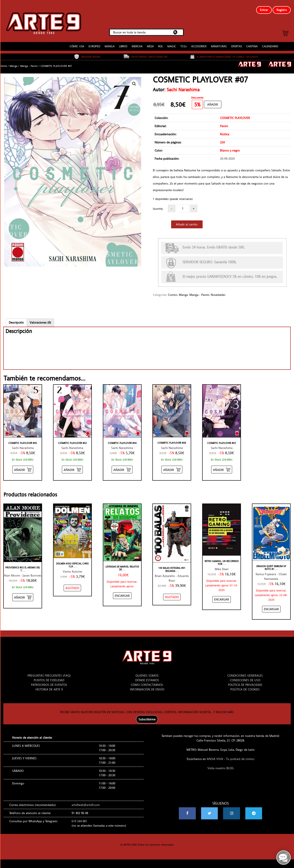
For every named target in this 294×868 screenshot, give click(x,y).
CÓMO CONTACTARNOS (147, 681)
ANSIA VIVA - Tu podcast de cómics (231, 755)
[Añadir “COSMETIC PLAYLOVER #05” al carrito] (23, 466)
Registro (282, 10)
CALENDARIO (270, 43)
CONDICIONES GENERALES (245, 672)
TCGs (184, 43)
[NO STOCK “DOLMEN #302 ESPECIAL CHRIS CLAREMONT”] (72, 584)
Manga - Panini (29, 62)
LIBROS (123, 43)
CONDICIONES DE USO (245, 677)
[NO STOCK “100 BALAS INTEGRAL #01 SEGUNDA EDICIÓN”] (172, 593)
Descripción (16, 319)
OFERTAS (236, 43)
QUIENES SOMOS (147, 672)
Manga (14, 62)
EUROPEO (94, 43)
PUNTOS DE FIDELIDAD (49, 677)
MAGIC (172, 43)
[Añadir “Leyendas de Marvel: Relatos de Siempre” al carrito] (122, 592)
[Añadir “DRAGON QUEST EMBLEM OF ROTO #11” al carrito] (271, 605)
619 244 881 (79, 818)
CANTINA (252, 43)
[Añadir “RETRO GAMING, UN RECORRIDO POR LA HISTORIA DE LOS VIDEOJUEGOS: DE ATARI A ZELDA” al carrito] (222, 596)
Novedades (218, 291)
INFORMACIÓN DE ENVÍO (147, 686)
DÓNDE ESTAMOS (147, 677)
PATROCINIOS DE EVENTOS (49, 681)
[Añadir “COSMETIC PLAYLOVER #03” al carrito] (222, 466)
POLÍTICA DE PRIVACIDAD (245, 681)
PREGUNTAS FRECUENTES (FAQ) (49, 672)
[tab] (16, 319)
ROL (161, 43)
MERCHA (137, 43)
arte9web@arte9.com (86, 801)
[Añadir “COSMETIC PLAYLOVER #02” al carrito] (72, 466)
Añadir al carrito (187, 221)
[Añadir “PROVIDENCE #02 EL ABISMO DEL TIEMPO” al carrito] (23, 594)
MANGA (110, 43)
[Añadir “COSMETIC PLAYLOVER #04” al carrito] (122, 466)
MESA (150, 43)
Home (3, 62)
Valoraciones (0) (40, 319)
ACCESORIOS (199, 43)
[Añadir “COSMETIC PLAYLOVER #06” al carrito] (172, 466)
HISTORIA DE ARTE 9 (49, 686)
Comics (173, 291)
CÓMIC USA (77, 43)
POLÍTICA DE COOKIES (245, 686)
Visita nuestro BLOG (221, 765)
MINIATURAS (219, 43)
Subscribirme (147, 716)
